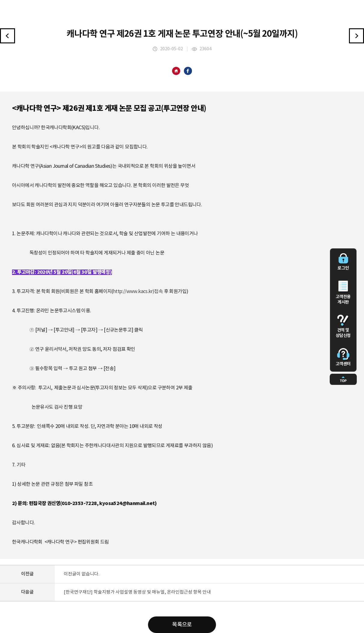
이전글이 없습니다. (82, 574)
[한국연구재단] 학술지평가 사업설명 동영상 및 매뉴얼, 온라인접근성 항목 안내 (137, 592)
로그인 (343, 262)
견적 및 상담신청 (343, 326)
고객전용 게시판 (343, 293)
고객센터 (343, 357)
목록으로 (182, 625)
